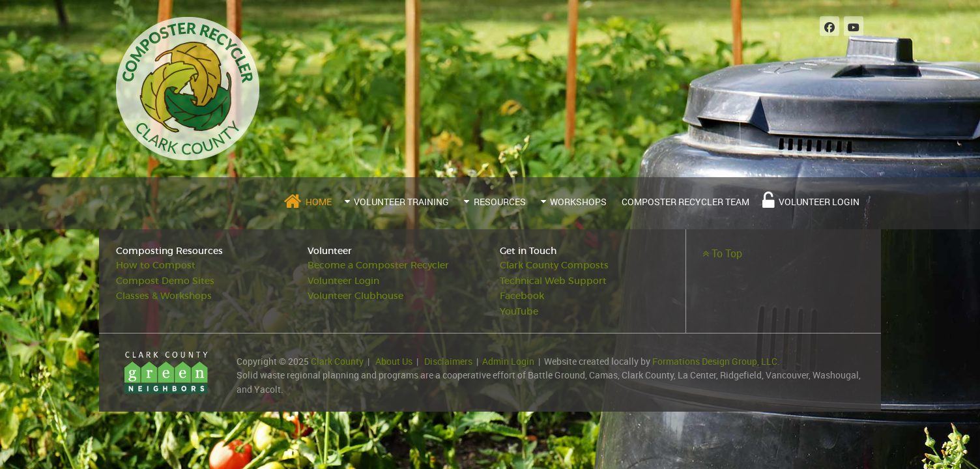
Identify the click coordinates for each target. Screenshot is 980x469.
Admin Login (508, 361)
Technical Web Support (553, 281)
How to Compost (156, 265)
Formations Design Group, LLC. (716, 361)
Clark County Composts (554, 265)
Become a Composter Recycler (378, 265)
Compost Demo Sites (165, 281)
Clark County (337, 361)
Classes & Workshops (164, 296)
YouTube (519, 312)
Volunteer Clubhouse (355, 296)
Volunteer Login (343, 281)
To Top (722, 253)
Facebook (522, 296)
